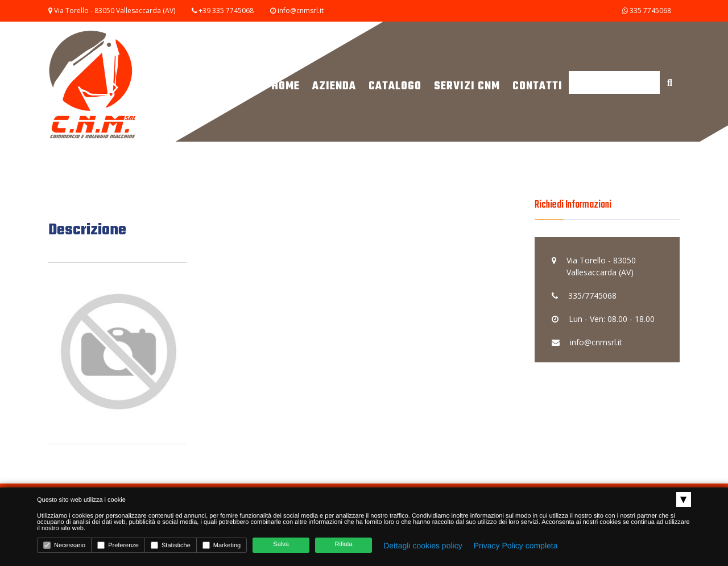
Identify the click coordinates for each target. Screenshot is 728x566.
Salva (281, 544)
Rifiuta (344, 544)
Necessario (64, 545)
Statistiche (171, 545)
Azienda (334, 86)
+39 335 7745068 (226, 11)
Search (581, 123)
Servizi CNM (467, 86)
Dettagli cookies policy (423, 546)
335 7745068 (646, 11)
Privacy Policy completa (516, 546)
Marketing (222, 545)
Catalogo (395, 86)
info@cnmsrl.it (301, 11)
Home (286, 86)
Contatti (537, 86)
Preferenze (118, 545)
